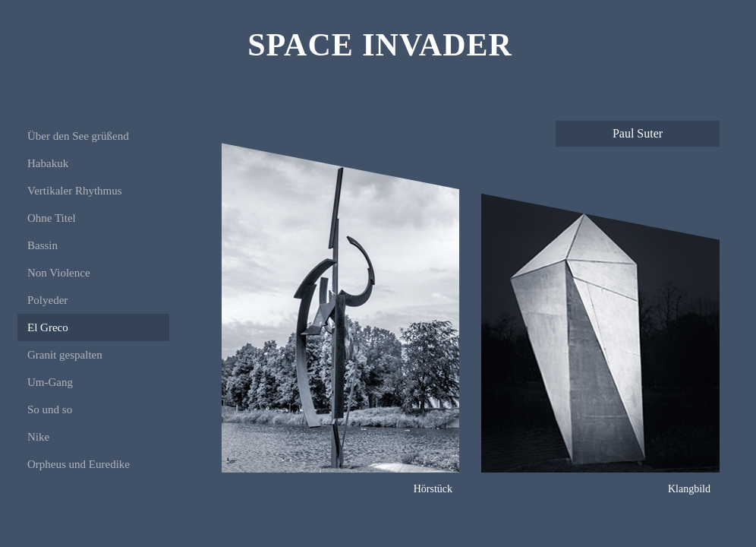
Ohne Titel (52, 218)
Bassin (43, 245)
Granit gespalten (65, 355)
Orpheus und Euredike (79, 464)
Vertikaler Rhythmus (75, 191)
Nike (38, 437)
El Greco (48, 327)
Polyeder (47, 300)
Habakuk (48, 163)
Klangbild (689, 489)
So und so (50, 409)
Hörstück (433, 489)
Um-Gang (50, 382)
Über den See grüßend (78, 136)
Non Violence (59, 273)
